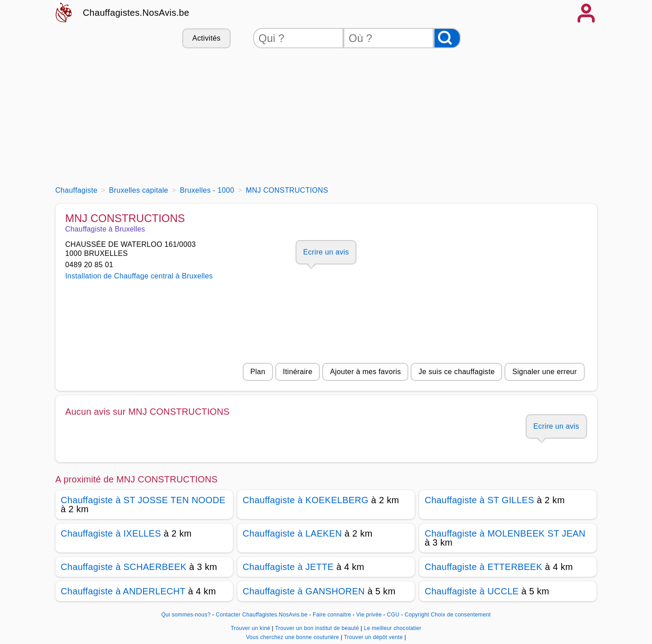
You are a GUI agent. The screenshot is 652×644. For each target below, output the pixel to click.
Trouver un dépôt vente (374, 637)
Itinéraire (298, 372)
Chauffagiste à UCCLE (472, 591)
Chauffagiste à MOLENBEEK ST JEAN (505, 533)
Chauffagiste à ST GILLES (479, 500)
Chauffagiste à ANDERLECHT (123, 591)
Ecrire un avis (326, 252)
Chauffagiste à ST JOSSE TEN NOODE (143, 500)
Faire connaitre (332, 615)
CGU (393, 615)
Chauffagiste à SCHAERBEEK (124, 567)
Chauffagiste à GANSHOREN (304, 591)
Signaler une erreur (544, 372)
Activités (206, 38)
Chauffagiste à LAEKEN (292, 533)
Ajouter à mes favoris (365, 372)
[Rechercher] (447, 38)
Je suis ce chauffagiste (456, 372)
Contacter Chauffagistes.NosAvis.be (261, 615)
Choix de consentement (461, 615)
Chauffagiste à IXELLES (111, 533)
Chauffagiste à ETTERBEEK (483, 567)
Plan (258, 372)
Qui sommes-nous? (186, 615)
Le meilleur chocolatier (392, 628)
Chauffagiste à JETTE (288, 567)
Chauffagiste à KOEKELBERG (306, 500)
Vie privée (369, 615)
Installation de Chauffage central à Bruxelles (139, 276)
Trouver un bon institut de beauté (318, 628)
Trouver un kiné (251, 628)
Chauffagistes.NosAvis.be (136, 13)
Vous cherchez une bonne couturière (293, 637)
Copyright (417, 615)
